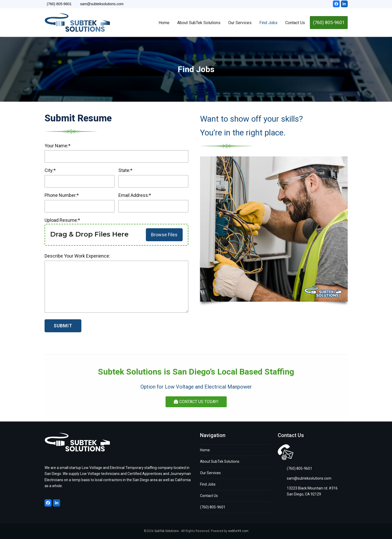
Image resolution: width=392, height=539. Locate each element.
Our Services (210, 473)
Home (205, 450)
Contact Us (209, 496)
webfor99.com (238, 531)
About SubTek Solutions (220, 461)
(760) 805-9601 (213, 507)
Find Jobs (208, 484)
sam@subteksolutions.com (309, 478)
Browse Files (164, 235)
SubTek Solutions (167, 531)
